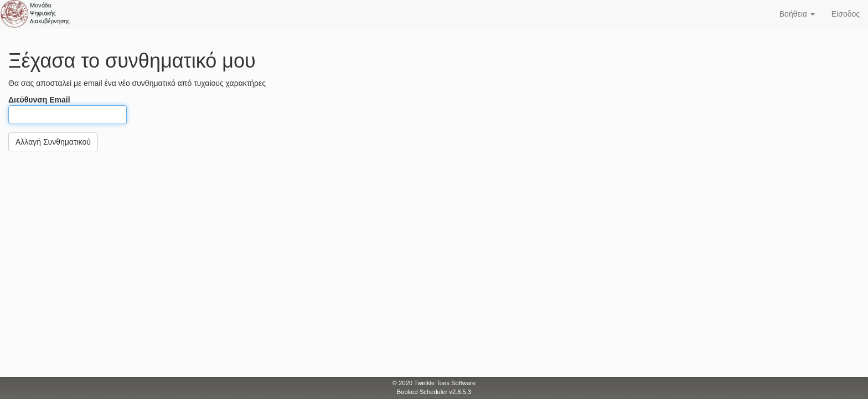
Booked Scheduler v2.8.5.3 (434, 392)
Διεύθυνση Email (68, 110)
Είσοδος (846, 14)
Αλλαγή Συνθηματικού (53, 142)
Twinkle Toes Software (445, 383)
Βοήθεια (797, 14)
